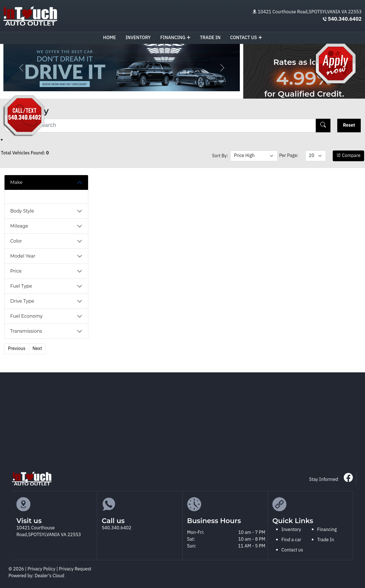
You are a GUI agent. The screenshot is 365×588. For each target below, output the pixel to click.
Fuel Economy (26, 316)
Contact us (246, 38)
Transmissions (26, 331)
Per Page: (289, 156)
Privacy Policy (42, 569)
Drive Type (22, 301)
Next (37, 349)
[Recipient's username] (160, 126)
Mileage (19, 226)
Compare (348, 156)
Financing (175, 38)
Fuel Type (21, 286)
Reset (349, 125)
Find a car (291, 540)
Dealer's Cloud (50, 576)
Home (109, 38)
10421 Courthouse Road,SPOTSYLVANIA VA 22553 (310, 12)
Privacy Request (75, 569)
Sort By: (220, 156)
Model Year (23, 256)
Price (16, 271)
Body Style (22, 211)
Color (16, 241)
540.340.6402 (345, 19)
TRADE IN (210, 38)
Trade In (326, 540)
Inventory (138, 38)
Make (16, 182)
